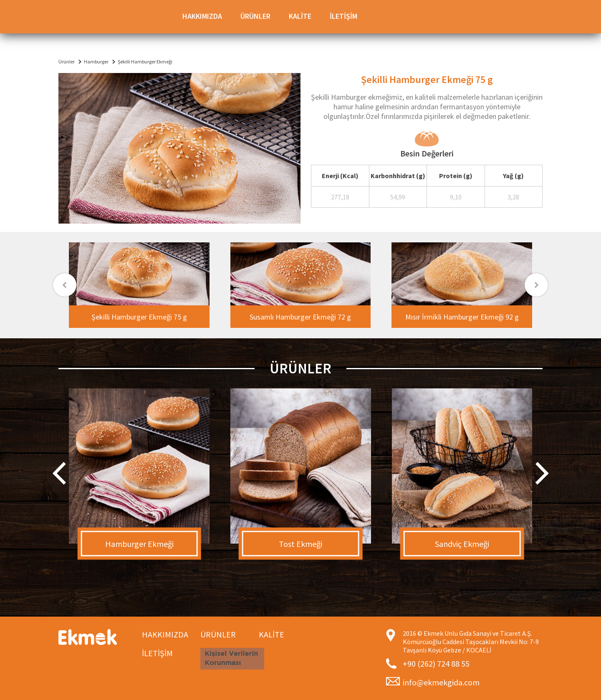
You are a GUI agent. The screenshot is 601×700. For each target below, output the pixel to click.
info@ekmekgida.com (441, 682)
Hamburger (96, 62)
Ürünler (67, 62)
